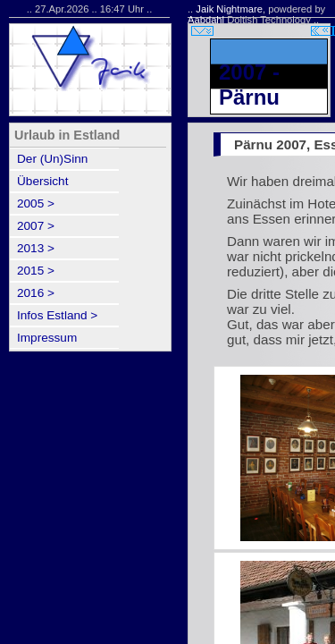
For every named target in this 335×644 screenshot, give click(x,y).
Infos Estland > (57, 315)
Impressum (47, 338)
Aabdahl (206, 20)
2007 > (36, 226)
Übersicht (42, 181)
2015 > (36, 271)
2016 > (36, 293)
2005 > (36, 203)
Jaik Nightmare (229, 9)
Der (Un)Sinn (52, 159)
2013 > (36, 248)
